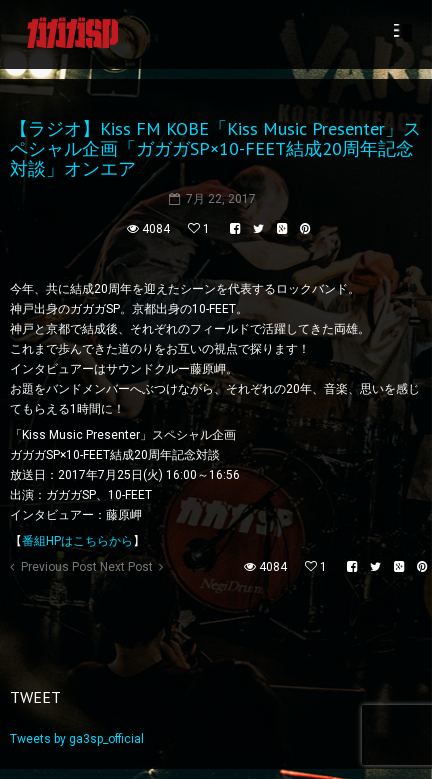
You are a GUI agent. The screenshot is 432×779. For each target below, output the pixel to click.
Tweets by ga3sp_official (77, 739)
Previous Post (59, 567)
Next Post (126, 567)
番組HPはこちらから (77, 541)
